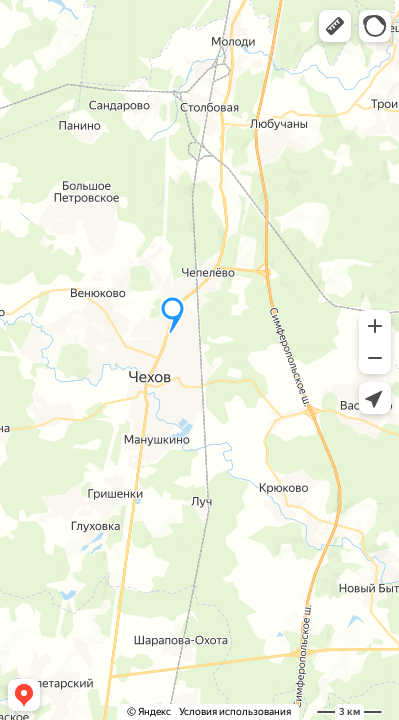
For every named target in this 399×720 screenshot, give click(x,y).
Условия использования (235, 711)
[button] (335, 26)
